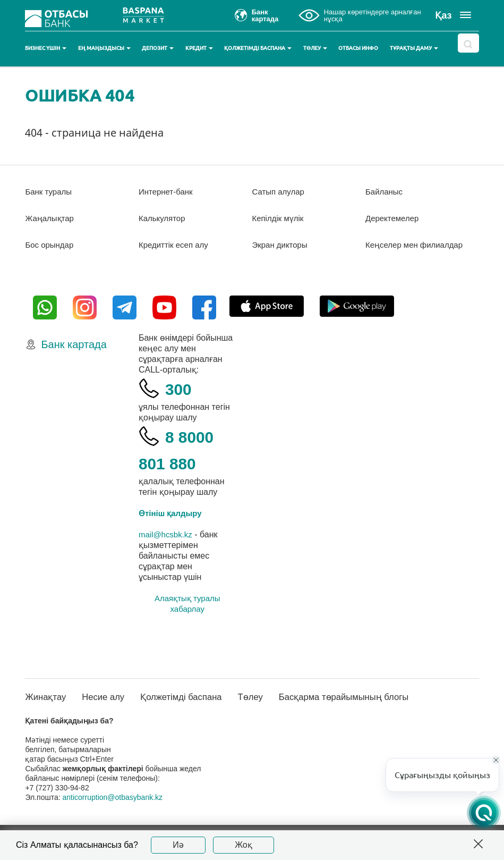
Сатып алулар (280, 192)
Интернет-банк (168, 192)
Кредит (199, 48)
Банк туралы (50, 192)
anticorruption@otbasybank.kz (113, 808)
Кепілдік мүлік (280, 218)
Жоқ (244, 845)
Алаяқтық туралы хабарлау (187, 614)
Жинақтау (47, 708)
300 (181, 399)
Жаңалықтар (51, 218)
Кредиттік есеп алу (176, 245)
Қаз (443, 15)
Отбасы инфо (358, 48)
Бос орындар (51, 245)
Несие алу (109, 708)
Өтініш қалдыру (173, 524)
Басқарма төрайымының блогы (365, 708)
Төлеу (315, 48)
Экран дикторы (282, 245)
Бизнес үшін (46, 48)
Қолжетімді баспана (258, 48)
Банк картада (74, 355)
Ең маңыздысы (104, 48)
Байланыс (385, 192)
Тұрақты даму (414, 48)
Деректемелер (394, 218)
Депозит (158, 48)
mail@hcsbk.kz (167, 545)
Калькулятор (164, 218)
